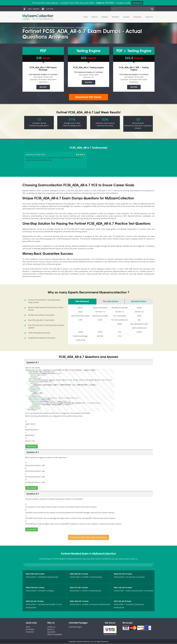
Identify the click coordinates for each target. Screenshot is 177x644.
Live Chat (47, 9)
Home (86, 17)
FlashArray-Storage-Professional (80, 338)
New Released (82, 302)
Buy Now (43, 87)
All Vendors (115, 17)
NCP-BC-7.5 (120, 312)
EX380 (139, 308)
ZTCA (120, 336)
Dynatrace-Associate (100, 316)
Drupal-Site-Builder (100, 308)
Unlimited (105, 17)
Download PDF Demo (88, 97)
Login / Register (31, 9)
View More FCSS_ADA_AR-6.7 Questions (89, 537)
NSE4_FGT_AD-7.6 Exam (79, 588)
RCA (120, 332)
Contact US (149, 17)
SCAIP (139, 316)
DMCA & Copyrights (55, 634)
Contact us (51, 627)
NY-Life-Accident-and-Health (120, 322)
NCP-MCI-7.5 (100, 312)
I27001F (139, 332)
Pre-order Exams (110, 302)
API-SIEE (100, 336)
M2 (139, 320)
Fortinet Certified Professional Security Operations (55, 28)
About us (51, 629)
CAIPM (81, 332)
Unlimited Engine (75, 627)
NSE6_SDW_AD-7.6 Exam (79, 601)
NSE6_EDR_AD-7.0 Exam (79, 574)
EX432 (80, 312)
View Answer (32, 447)
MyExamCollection (38, 17)
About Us (94, 17)
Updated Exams (139, 302)
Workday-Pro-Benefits (120, 308)
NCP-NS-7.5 (139, 312)
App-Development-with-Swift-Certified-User (139, 326)
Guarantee (126, 17)
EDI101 (80, 308)
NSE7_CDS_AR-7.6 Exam (123, 588)
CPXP (81, 320)
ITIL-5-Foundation (120, 316)
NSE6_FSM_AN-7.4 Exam (35, 588)
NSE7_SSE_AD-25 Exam (123, 601)
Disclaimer (30, 632)
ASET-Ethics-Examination (81, 316)
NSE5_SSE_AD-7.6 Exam (35, 601)
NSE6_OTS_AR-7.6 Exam (123, 574)
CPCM (100, 332)
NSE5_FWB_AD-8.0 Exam (35, 574)
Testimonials (137, 17)
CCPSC (100, 320)
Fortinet (32, 28)
